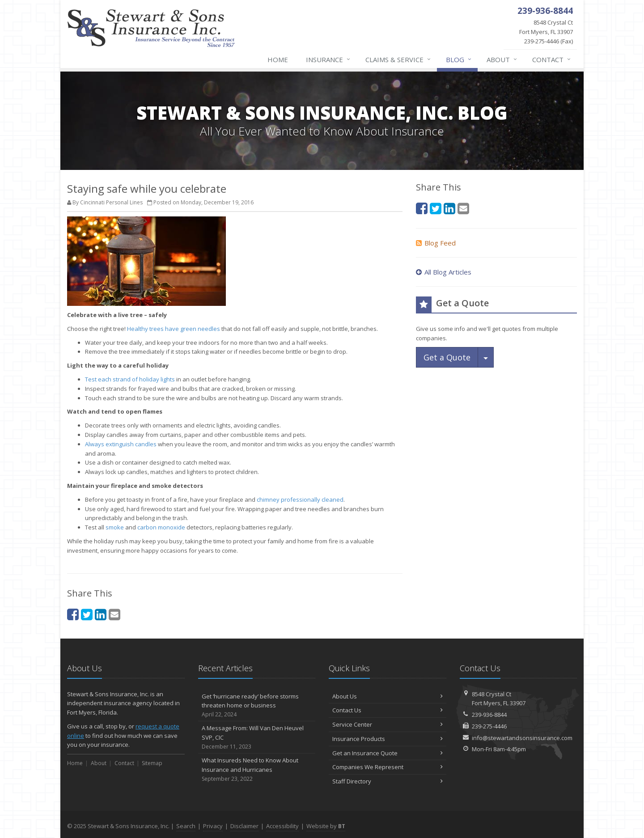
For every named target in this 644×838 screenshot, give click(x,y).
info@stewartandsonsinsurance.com (522, 738)
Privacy (213, 826)
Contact (552, 59)
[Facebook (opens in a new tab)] (73, 614)
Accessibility (282, 826)
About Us (388, 696)
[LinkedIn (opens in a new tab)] (101, 614)
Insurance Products (388, 739)
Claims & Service (398, 59)
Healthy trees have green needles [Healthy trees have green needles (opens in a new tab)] (174, 329)
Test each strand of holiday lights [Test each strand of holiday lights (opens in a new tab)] (131, 379)
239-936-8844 (489, 715)
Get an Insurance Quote (388, 753)
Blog (459, 59)
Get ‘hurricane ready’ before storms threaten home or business (257, 706)
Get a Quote (447, 357)
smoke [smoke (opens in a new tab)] (115, 527)
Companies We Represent (388, 767)
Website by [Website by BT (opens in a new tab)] (326, 826)
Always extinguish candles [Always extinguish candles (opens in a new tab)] (121, 444)
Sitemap (152, 763)
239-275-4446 (489, 726)
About (502, 59)
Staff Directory (388, 781)
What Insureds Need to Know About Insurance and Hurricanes (257, 770)
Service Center (388, 724)
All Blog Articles (444, 272)
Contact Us (388, 710)
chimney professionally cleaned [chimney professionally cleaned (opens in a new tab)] (300, 499)
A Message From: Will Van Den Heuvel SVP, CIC (257, 737)
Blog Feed (436, 243)
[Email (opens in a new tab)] (114, 614)
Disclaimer (244, 826)
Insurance (328, 59)
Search (186, 826)
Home (278, 59)
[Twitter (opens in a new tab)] (87, 614)
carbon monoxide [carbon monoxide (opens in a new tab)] (161, 527)
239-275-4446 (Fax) (540, 32)
